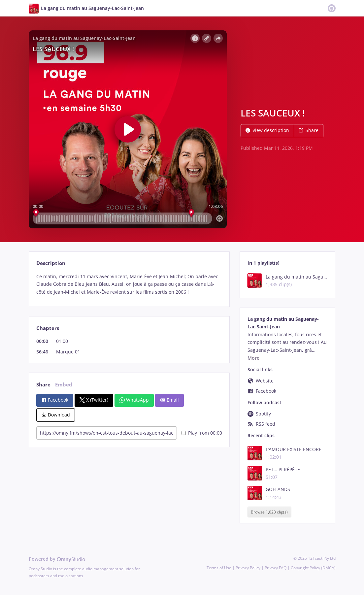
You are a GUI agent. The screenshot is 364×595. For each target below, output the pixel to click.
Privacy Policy (248, 568)
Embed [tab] (64, 385)
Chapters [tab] (48, 328)
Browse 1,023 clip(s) (269, 512)
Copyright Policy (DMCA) (313, 568)
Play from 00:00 (202, 433)
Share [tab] (43, 385)
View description (267, 130)
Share (309, 130)
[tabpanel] (129, 284)
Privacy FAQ (276, 568)
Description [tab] (51, 263)
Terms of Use (219, 568)
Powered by (57, 559)
